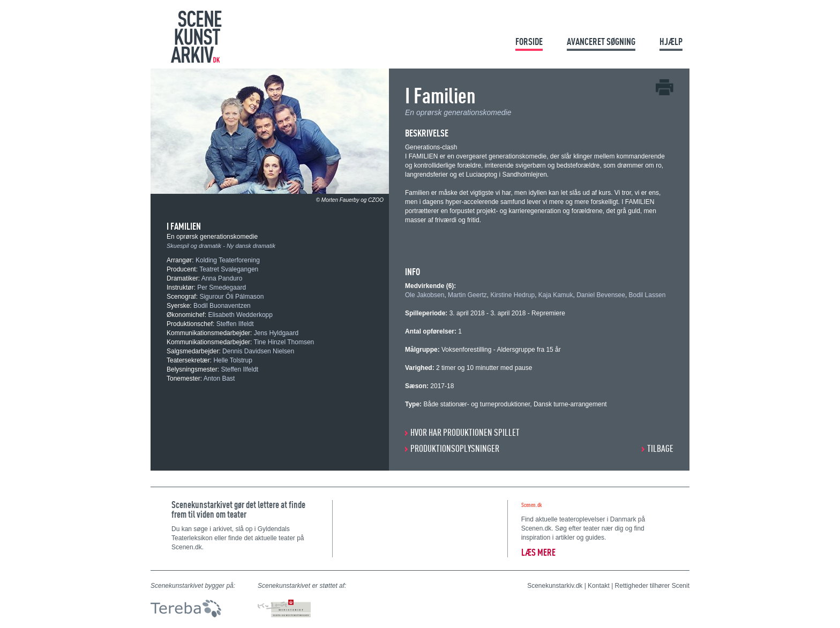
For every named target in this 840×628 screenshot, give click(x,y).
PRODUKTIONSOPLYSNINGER (455, 448)
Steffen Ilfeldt (235, 324)
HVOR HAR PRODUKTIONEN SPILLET (465, 432)
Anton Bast (219, 379)
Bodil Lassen (647, 295)
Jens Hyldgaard (276, 333)
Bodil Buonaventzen (222, 306)
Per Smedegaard (222, 287)
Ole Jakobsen (425, 295)
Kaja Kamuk (556, 295)
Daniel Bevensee (601, 295)
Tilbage (660, 448)
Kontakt (599, 586)
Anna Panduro (222, 278)
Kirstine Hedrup (512, 295)
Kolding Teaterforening (228, 260)
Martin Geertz (467, 295)
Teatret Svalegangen (229, 269)
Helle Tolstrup (232, 360)
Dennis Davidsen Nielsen (258, 351)
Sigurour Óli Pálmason (231, 297)
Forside (529, 41)
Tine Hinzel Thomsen (284, 342)
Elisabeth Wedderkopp (240, 315)
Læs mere (538, 552)
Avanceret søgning (601, 41)
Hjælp (671, 41)
